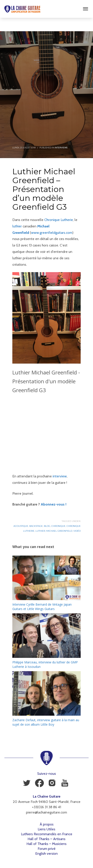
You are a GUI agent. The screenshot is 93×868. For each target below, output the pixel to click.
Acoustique (21, 526)
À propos (47, 824)
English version (46, 853)
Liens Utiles (46, 829)
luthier (17, 226)
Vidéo (77, 531)
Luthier (40, 531)
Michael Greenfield (59, 531)
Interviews (61, 148)
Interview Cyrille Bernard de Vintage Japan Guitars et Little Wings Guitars (42, 607)
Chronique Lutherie (59, 220)
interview (60, 476)
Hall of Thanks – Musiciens (46, 844)
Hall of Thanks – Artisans (46, 839)
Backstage (36, 526)
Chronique (58, 526)
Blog (47, 526)
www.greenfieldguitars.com (52, 233)
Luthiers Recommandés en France (47, 834)
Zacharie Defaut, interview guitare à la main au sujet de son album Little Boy (46, 722)
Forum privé (47, 849)
